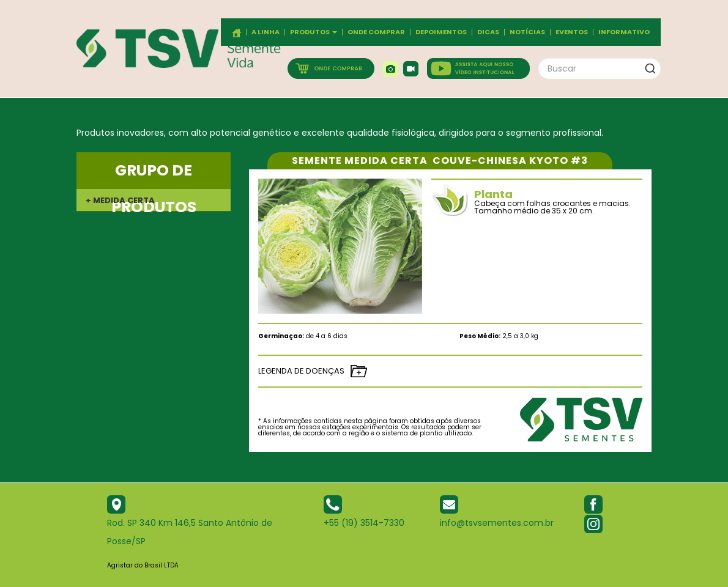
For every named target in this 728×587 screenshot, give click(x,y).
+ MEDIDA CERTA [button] (120, 200)
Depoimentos (441, 32)
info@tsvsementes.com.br (497, 523)
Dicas (488, 32)
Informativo (624, 32)
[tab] (154, 200)
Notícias (527, 32)
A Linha (266, 32)
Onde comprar (376, 32)
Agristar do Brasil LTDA (143, 565)
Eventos (572, 32)
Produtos (314, 32)
